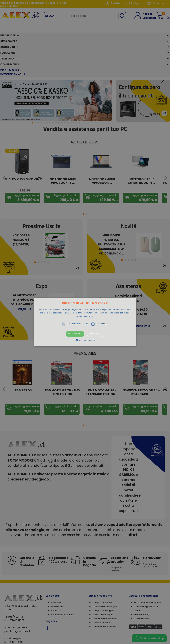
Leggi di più (89, 317)
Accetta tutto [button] (75, 334)
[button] (85, 322)
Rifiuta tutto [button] (96, 334)
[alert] (85, 322)
